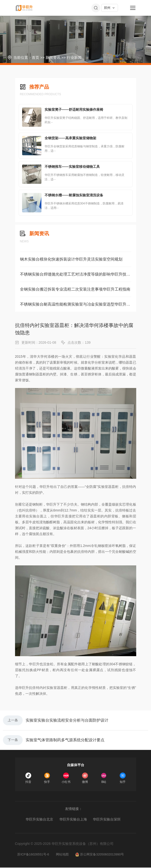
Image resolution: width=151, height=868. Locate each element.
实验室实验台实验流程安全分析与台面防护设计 (67, 720)
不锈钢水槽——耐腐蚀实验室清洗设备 (74, 195)
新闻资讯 (53, 57)
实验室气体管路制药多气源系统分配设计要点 (65, 740)
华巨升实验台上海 (73, 820)
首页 (35, 57)
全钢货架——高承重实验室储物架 (70, 138)
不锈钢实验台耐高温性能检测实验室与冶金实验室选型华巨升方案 (76, 304)
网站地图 (63, 855)
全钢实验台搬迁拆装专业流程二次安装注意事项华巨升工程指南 (75, 289)
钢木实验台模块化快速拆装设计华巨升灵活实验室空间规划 (71, 259)
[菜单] (133, 8)
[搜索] (96, 8)
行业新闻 (74, 57)
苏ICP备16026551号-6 (34, 855)
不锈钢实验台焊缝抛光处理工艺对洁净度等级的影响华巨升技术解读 (76, 274)
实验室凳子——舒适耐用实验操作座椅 (74, 109)
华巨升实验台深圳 (107, 820)
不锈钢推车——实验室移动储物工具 (72, 167)
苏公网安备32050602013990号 (101, 855)
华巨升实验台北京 (39, 820)
